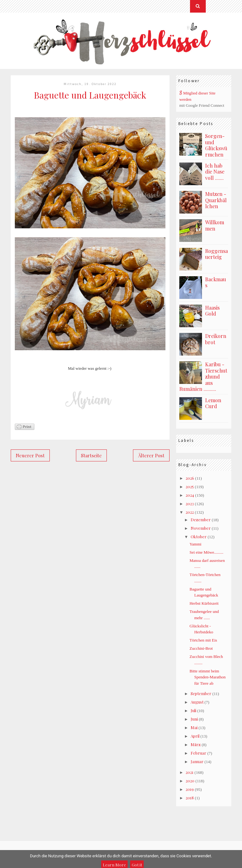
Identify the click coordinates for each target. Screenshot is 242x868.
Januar (197, 761)
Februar (199, 753)
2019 (190, 789)
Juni (194, 719)
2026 (190, 478)
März (196, 744)
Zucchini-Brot (201, 648)
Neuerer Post (30, 455)
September (201, 693)
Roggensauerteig (216, 254)
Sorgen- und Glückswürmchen (216, 145)
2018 (190, 798)
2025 (190, 486)
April (195, 736)
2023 (190, 503)
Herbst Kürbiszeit (204, 603)
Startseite (91, 455)
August (197, 702)
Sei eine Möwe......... (206, 552)
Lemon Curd (213, 403)
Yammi (195, 544)
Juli (193, 710)
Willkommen (215, 225)
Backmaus (216, 282)
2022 (190, 512)
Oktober (199, 537)
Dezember (201, 520)
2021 (190, 772)
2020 (190, 781)
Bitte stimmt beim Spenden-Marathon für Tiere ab (207, 677)
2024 (190, 495)
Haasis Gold (212, 311)
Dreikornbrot (216, 339)
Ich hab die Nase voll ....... (215, 172)
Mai (194, 727)
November (201, 528)
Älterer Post (151, 455)
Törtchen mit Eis (203, 640)
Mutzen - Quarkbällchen (216, 200)
